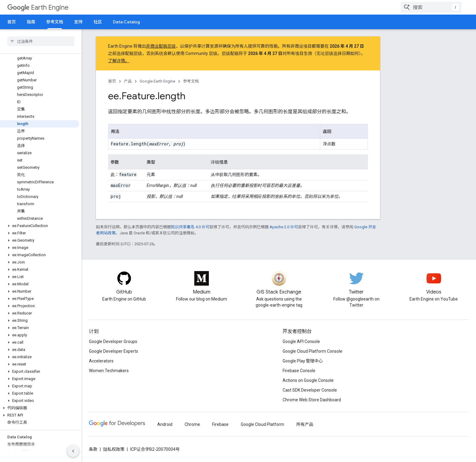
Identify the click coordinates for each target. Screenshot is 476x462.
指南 (31, 22)
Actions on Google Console (308, 380)
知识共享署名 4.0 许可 (190, 227)
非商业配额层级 (161, 46)
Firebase (220, 424)
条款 (93, 449)
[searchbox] (41, 41)
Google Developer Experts (114, 351)
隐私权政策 (114, 449)
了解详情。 (119, 61)
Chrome (192, 424)
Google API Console (301, 341)
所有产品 (305, 424)
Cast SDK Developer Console (310, 390)
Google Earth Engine (157, 81)
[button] (40, 226)
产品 (128, 81)
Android (165, 424)
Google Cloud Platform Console (313, 351)
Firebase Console (299, 371)
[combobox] (431, 7)
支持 (78, 22)
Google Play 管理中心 (303, 361)
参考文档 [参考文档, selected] (55, 22)
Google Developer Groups (113, 341)
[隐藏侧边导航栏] (73, 451)
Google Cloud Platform (262, 424)
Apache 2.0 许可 (284, 227)
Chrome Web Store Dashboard (312, 400)
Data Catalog (126, 22)
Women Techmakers (109, 371)
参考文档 (191, 81)
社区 (98, 22)
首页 (12, 22)
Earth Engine (38, 7)
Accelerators (101, 361)
